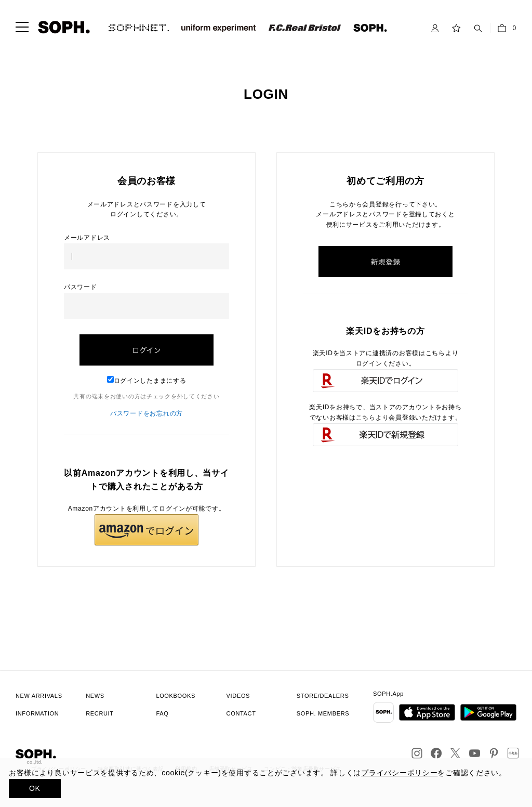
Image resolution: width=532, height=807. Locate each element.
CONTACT (241, 713)
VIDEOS (238, 696)
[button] (147, 530)
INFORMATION (37, 713)
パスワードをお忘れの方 (147, 413)
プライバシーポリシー (399, 773)
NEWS (95, 696)
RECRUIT (100, 713)
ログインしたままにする (147, 381)
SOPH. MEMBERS (323, 713)
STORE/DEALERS (323, 696)
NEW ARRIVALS (39, 696)
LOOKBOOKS (176, 696)
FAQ (162, 713)
